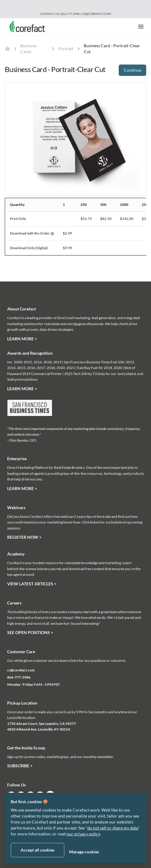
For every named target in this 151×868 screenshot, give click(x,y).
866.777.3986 (71, 14)
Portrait (66, 49)
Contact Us (49, 14)
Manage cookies (84, 852)
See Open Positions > (30, 632)
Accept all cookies (38, 850)
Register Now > (24, 537)
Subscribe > (20, 766)
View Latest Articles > (32, 584)
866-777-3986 (19, 677)
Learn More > (22, 339)
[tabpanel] (75, 139)
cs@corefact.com (96, 14)
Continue (132, 70)
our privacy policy (83, 834)
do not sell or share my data (113, 828)
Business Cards (28, 49)
